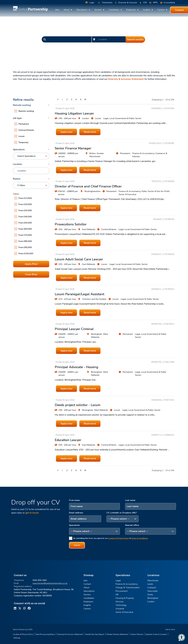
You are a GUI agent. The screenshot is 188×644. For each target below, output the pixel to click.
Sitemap (17, 638)
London (151, 602)
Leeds (150, 584)
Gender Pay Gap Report (95, 634)
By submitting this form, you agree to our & (111, 538)
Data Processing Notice (45, 634)
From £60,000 (25, 229)
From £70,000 (25, 235)
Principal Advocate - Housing (77, 367)
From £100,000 (26, 253)
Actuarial (120, 609)
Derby (150, 595)
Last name (130, 500)
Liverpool (152, 588)
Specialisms (82, 10)
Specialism (74, 525)
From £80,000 (25, 241)
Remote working (26, 111)
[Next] (85, 99)
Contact (87, 584)
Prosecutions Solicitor (71, 224)
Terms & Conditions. (140, 538)
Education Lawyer (68, 440)
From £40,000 (25, 217)
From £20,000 (25, 204)
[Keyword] (70, 39)
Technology (121, 605)
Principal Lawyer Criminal (74, 329)
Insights (147, 10)
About (67, 10)
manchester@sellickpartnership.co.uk (50, 583)
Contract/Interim (26, 130)
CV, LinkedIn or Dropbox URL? (122, 513)
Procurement (122, 591)
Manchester (153, 581)
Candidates (114, 10)
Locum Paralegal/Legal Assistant (80, 294)
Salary (16, 194)
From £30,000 (25, 210)
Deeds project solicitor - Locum (78, 405)
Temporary (23, 142)
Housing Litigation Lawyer (74, 113)
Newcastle (153, 591)
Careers (161, 10)
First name (74, 500)
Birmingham (153, 598)
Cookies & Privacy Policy (119, 538)
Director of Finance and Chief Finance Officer (88, 186)
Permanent (24, 124)
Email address (76, 513)
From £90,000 (25, 247)
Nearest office (132, 525)
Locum (21, 136)
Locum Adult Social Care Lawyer (79, 259)
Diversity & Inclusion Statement (126, 79)
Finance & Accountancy (127, 584)
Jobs (57, 10)
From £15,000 (25, 198)
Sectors (98, 10)
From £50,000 (25, 223)
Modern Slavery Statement (117, 634)
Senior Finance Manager (73, 148)
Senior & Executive (124, 612)
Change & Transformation (128, 588)
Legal (118, 581)
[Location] (111, 39)
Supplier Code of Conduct (156, 634)
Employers (131, 10)
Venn (173, 630)
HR (117, 595)
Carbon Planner (137, 634)
